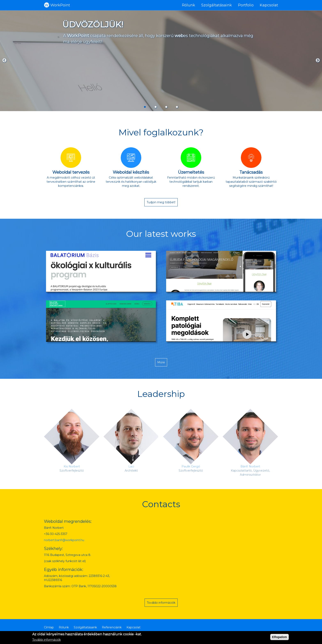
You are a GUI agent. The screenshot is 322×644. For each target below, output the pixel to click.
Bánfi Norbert (250, 466)
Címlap (49, 627)
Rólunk (189, 5)
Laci (131, 466)
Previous (4, 60)
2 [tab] (156, 107)
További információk (161, 603)
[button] (101, 271)
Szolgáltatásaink (217, 5)
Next (318, 60)
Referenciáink (112, 627)
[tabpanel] (161, 61)
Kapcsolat (269, 5)
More (161, 362)
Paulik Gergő (191, 466)
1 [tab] (145, 107)
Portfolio (246, 5)
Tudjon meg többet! (161, 202)
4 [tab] (177, 107)
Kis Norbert (72, 466)
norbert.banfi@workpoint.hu (64, 540)
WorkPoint (60, 5)
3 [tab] (166, 107)
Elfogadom (279, 637)
